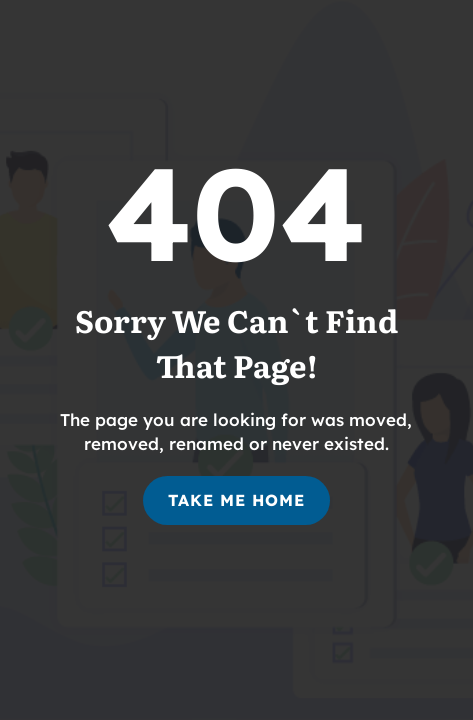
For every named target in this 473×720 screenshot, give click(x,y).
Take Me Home (236, 500)
